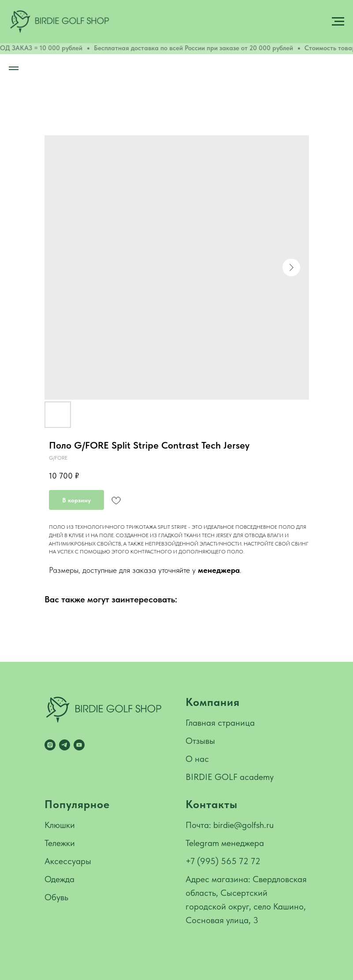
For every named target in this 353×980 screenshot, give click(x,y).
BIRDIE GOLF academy (230, 777)
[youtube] (79, 745)
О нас (197, 759)
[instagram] (50, 745)
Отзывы (200, 741)
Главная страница (220, 723)
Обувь (56, 897)
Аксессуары (68, 861)
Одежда (59, 879)
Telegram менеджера (225, 843)
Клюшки (60, 825)
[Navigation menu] (338, 22)
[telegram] (65, 745)
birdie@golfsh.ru (243, 825)
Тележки (60, 843)
